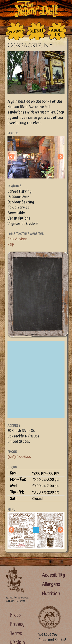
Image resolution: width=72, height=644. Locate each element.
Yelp (11, 244)
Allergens (51, 584)
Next (60, 157)
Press (15, 615)
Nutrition (51, 594)
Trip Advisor (17, 239)
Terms (16, 633)
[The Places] (15, 31)
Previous (12, 157)
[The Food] (36, 31)
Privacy (17, 624)
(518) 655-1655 (19, 457)
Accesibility (53, 575)
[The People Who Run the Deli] (57, 31)
